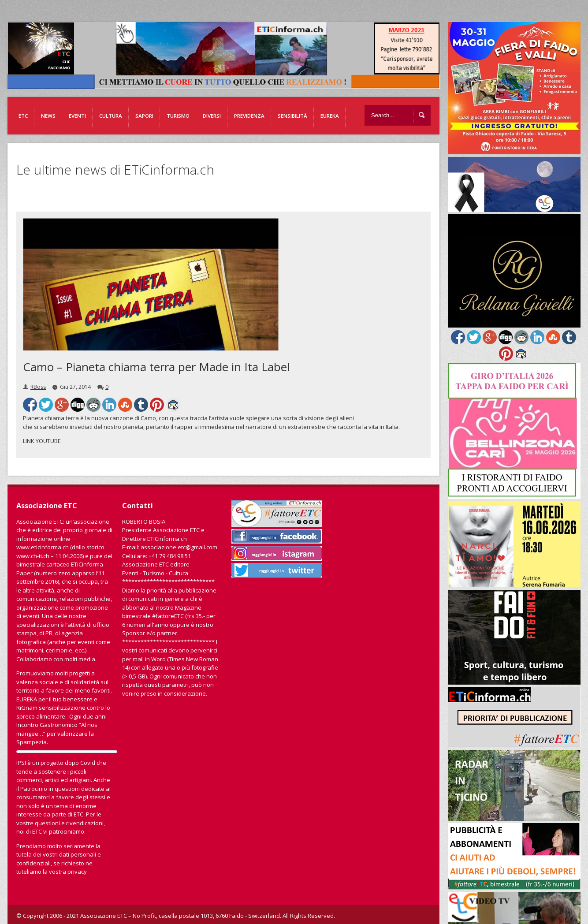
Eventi (77, 116)
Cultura (111, 116)
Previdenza (249, 116)
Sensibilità (292, 116)
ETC (23, 116)
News (48, 116)
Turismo (178, 116)
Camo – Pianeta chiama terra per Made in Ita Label (156, 367)
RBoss (38, 387)
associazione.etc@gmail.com (179, 547)
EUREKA (330, 116)
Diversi (212, 116)
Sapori (144, 116)
